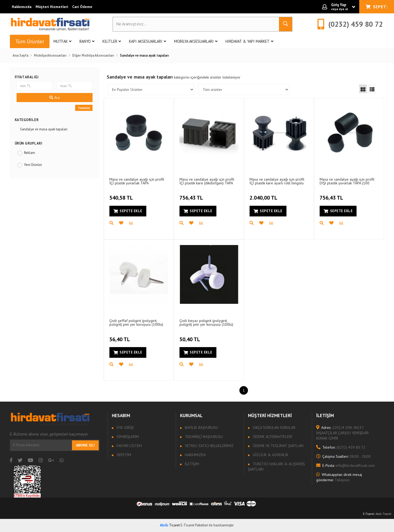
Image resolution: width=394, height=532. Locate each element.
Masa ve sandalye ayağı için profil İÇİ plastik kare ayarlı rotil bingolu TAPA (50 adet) (277, 181)
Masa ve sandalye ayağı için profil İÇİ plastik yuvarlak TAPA (137, 181)
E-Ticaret (369, 514)
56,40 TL (120, 336)
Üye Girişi (125, 428)
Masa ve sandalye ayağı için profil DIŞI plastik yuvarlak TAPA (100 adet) (347, 181)
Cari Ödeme (82, 7)
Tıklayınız (339, 477)
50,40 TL (190, 336)
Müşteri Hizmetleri (52, 7)
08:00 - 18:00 (343, 456)
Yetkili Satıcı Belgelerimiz (209, 446)
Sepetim (123, 455)
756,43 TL (192, 195)
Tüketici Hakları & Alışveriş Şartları (276, 467)
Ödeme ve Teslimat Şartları (278, 446)
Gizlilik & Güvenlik (270, 455)
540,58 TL (122, 195)
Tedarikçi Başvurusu (203, 437)
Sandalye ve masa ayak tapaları (44, 129)
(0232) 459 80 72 (341, 447)
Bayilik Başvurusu (201, 428)
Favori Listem (129, 446)
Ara (55, 98)
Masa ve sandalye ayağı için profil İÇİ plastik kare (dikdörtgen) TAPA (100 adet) (207, 181)
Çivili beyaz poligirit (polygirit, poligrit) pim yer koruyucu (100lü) (206, 322)
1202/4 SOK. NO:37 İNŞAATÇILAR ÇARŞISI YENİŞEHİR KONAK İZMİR (342, 433)
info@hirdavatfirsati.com (345, 465)
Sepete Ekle (128, 211)
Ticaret (170, 525)
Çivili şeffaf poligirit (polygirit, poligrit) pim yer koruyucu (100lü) (136, 322)
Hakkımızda (22, 7)
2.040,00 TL (264, 195)
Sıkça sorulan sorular (273, 428)
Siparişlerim (127, 437)
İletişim (191, 464)
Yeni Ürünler (33, 165)
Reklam (30, 153)
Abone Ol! (85, 445)
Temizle (84, 108)
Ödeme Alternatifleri (272, 437)
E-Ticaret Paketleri (194, 525)
